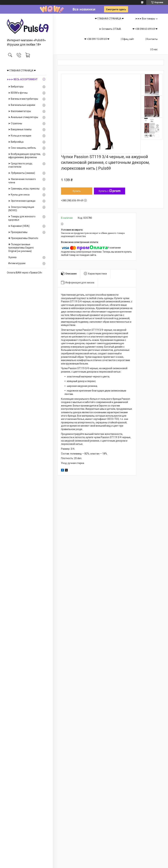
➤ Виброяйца (16, 142)
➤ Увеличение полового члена (22, 181)
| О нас (154, 49)
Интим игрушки (17, 263)
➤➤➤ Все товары (145, 19)
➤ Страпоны (15, 123)
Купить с (110, 191)
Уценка (12, 257)
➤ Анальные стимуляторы (23, 117)
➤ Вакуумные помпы (20, 129)
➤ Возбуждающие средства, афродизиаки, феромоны (24, 156)
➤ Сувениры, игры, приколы (24, 189)
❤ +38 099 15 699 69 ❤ (97, 39)
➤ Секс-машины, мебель (22, 148)
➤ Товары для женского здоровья (22, 218)
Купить (77, 191)
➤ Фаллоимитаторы (20, 111)
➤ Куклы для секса (19, 195)
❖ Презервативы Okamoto (23, 238)
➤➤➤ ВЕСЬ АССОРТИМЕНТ (22, 79)
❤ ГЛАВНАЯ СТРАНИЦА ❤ (21, 71)
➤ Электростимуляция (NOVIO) (21, 209)
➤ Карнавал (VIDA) (19, 226)
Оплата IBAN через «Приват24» (25, 273)
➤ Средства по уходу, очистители (20, 165)
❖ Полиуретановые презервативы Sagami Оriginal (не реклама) (21, 248)
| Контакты (152, 39)
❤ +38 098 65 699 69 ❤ (145, 29)
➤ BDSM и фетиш (18, 93)
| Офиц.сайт (127, 39)
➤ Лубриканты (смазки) (22, 173)
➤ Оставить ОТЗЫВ (110, 29)
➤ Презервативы (18, 232)
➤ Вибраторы (16, 87)
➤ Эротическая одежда (22, 201)
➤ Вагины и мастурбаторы (23, 99)
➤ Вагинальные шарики (22, 105)
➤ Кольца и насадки (20, 136)
